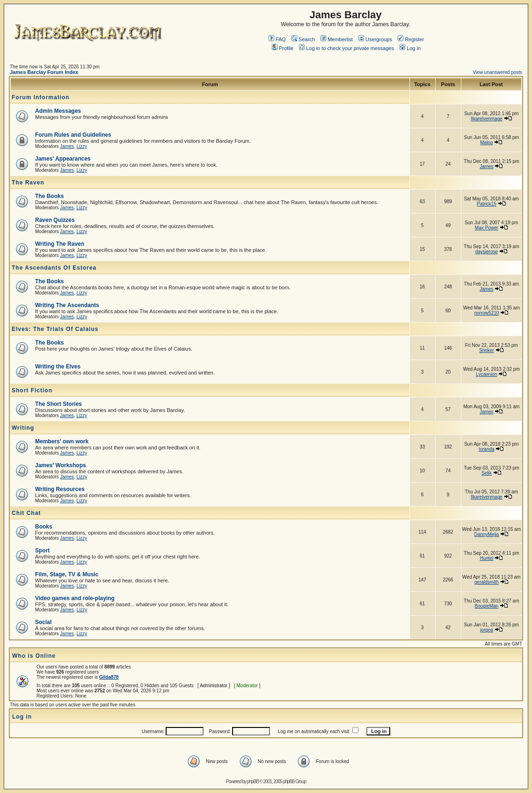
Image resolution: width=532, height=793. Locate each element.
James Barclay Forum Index (44, 72)
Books (44, 527)
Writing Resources (60, 489)
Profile (283, 48)
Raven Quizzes (55, 220)
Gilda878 (109, 677)
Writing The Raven (60, 244)
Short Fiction (32, 390)
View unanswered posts (498, 72)
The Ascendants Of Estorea (54, 268)
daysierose (487, 252)
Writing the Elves (58, 367)
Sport (42, 551)
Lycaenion (486, 374)
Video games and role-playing (75, 598)
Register (411, 39)
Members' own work (62, 441)
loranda (486, 449)
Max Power (487, 228)
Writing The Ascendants (67, 305)
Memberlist (337, 39)
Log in (410, 48)
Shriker (487, 350)
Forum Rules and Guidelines (73, 135)
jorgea (487, 630)
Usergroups (375, 39)
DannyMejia (486, 534)
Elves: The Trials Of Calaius (55, 329)
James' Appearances (63, 159)
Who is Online (34, 656)
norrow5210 (486, 313)
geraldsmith (487, 582)
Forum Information (41, 97)
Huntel (486, 558)
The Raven (28, 183)
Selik (487, 473)
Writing (23, 428)
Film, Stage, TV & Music (67, 574)
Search (303, 39)
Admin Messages (58, 111)
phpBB (253, 782)
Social (43, 622)
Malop (486, 143)
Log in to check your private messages (346, 48)
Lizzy (82, 146)
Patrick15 (487, 204)
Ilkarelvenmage (487, 119)
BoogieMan (487, 606)
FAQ (277, 39)
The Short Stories (58, 404)
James (67, 146)
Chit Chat (26, 513)
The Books (49, 196)
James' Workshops (61, 465)
